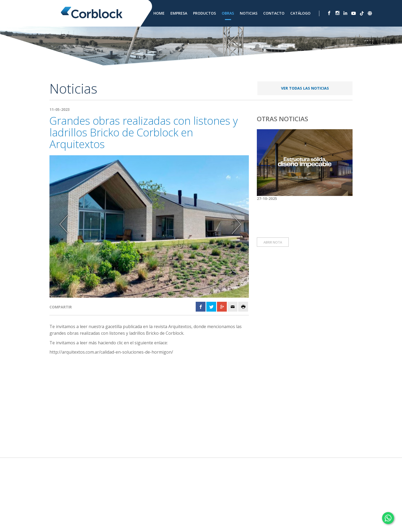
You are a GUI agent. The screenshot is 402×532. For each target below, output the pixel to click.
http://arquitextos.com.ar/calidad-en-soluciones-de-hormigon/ (111, 352)
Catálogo (300, 13)
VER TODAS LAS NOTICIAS (305, 88)
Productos (204, 13)
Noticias (249, 13)
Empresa (179, 13)
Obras (228, 13)
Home (159, 13)
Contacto (274, 13)
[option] (149, 226)
